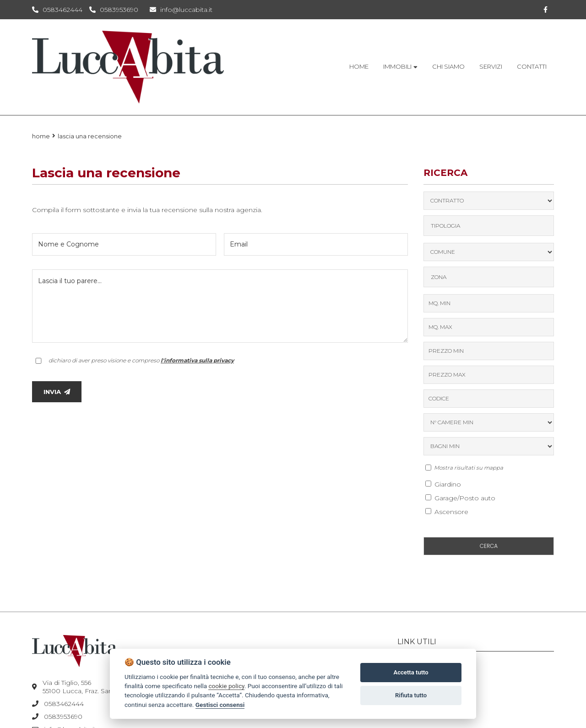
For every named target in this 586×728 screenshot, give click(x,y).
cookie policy (226, 686)
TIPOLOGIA (445, 226)
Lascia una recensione (90, 136)
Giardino (443, 484)
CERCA (489, 546)
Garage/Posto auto (460, 498)
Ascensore (447, 512)
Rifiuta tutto (411, 695)
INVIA (57, 392)
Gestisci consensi (220, 705)
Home (41, 136)
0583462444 (62, 10)
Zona (439, 277)
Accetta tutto (411, 672)
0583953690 (119, 10)
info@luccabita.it (181, 10)
